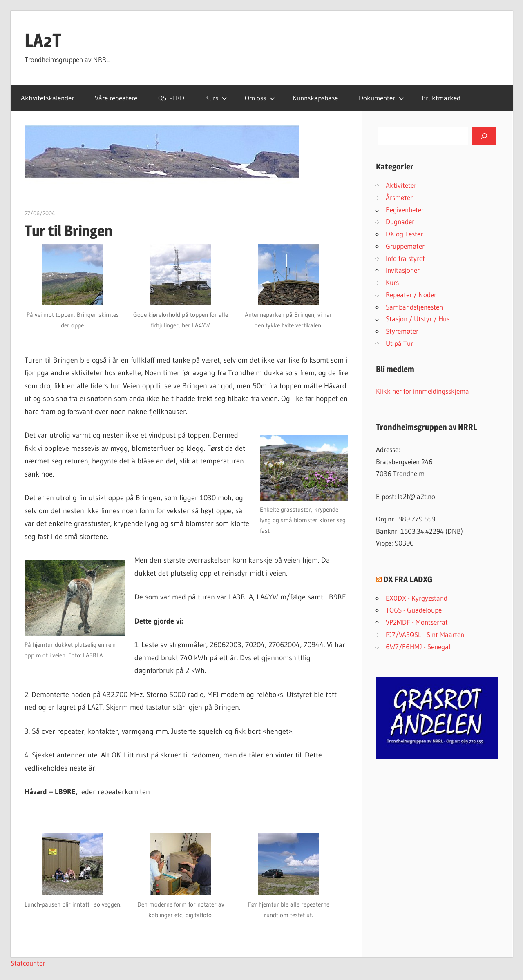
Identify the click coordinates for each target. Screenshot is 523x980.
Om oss (260, 98)
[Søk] (484, 136)
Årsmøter (399, 197)
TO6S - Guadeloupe (414, 610)
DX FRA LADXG (408, 579)
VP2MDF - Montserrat (417, 622)
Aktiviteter (401, 185)
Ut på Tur (399, 343)
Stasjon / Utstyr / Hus (418, 319)
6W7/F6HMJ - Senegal (418, 647)
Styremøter (402, 331)
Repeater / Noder (411, 295)
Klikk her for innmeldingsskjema (422, 391)
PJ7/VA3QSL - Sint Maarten (425, 634)
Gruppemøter (405, 246)
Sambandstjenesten (414, 307)
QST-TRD (171, 98)
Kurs (216, 98)
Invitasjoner (403, 270)
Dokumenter (381, 98)
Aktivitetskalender (47, 98)
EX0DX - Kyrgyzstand (417, 598)
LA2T (43, 40)
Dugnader (400, 222)
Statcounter (28, 963)
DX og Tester (404, 234)
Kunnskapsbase (315, 98)
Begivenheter (405, 210)
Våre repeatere (116, 98)
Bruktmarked (441, 98)
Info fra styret (405, 258)
